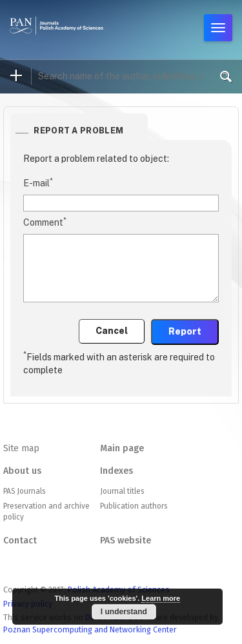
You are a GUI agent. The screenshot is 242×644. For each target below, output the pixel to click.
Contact (20, 541)
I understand (124, 612)
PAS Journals (24, 491)
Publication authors (134, 506)
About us (22, 471)
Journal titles (122, 491)
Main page (122, 448)
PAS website (126, 541)
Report (185, 331)
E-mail (38, 182)
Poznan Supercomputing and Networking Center (90, 629)
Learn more (161, 598)
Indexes (116, 471)
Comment (45, 222)
